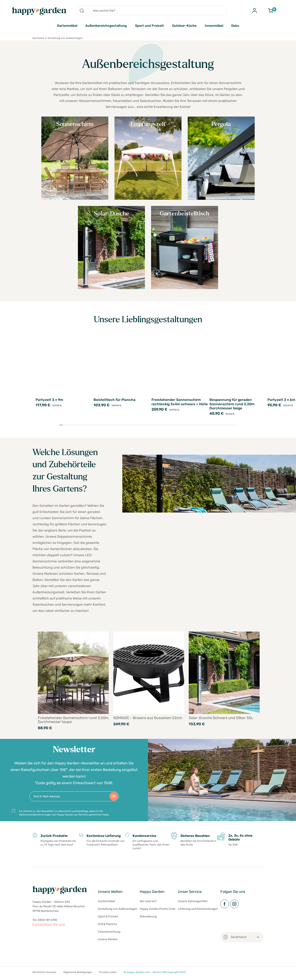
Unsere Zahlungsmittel (193, 904)
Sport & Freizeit (108, 919)
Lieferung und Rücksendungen (198, 911)
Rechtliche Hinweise (44, 975)
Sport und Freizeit (149, 26)
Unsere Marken (108, 942)
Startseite (38, 38)
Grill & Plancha (107, 927)
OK (114, 799)
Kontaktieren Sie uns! (49, 927)
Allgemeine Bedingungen (78, 975)
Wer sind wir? (148, 904)
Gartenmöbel (67, 26)
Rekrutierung (148, 919)
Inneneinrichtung (109, 934)
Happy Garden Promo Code (158, 911)
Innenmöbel (214, 26)
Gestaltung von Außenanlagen (118, 911)
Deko (235, 26)
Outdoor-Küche (184, 26)
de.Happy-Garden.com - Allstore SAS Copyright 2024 (154, 975)
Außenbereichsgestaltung (106, 26)
